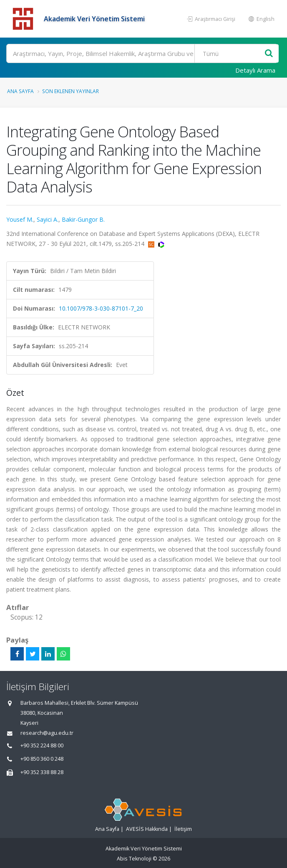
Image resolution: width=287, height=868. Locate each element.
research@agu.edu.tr (47, 733)
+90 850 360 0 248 (42, 759)
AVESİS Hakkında (147, 829)
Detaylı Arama (255, 70)
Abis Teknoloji (134, 859)
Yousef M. (20, 219)
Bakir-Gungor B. (83, 219)
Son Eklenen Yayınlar (70, 91)
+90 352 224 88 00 (42, 745)
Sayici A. (48, 219)
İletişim (183, 829)
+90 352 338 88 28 (42, 772)
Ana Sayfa (20, 91)
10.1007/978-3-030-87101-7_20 (101, 308)
